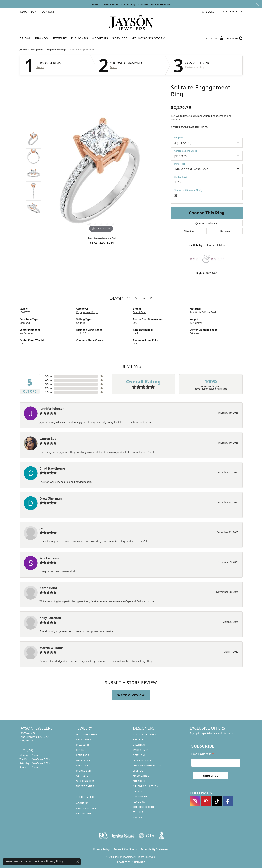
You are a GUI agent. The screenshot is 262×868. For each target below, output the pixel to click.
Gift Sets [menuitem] (82, 776)
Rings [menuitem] (80, 750)
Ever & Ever (140, 312)
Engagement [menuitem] (85, 740)
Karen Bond (48, 588)
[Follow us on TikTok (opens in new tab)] (217, 801)
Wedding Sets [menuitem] (86, 781)
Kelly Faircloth (50, 618)
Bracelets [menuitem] (83, 745)
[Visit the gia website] (147, 836)
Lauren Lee (48, 439)
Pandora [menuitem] (139, 802)
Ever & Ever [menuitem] (141, 750)
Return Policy (86, 814)
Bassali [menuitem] (138, 740)
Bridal (25, 38)
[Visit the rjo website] (103, 836)
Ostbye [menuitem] (138, 791)
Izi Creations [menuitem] (142, 760)
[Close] (257, 4)
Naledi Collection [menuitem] (146, 786)
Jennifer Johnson (52, 409)
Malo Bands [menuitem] (141, 776)
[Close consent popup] (78, 862)
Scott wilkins (49, 558)
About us (100, 38)
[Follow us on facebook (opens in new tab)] (228, 801)
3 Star (49, 384)
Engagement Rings (56, 50)
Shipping (189, 231)
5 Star (49, 376)
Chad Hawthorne (52, 468)
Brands (42, 38)
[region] (101, 174)
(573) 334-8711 (102, 243)
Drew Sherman (51, 498)
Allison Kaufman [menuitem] (145, 734)
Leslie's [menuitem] (138, 771)
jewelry (23, 50)
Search (40, 67)
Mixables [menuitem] (139, 781)
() (101, 376)
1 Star (49, 392)
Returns (225, 231)
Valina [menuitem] (138, 817)
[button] (28, 12)
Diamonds (80, 38)
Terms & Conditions (125, 849)
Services (120, 38)
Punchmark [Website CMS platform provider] (138, 862)
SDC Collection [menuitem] (144, 807)
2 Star (49, 388)
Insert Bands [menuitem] (85, 786)
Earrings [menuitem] (82, 766)
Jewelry (60, 38)
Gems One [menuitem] (139, 755)
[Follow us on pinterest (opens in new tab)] (206, 801)
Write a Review (131, 695)
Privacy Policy (86, 808)
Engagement (37, 50)
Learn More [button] (163, 4)
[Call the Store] (28, 741)
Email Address (203, 754)
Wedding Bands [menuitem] (87, 734)
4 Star (49, 380)
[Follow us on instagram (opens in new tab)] (195, 801)
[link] (48, 12)
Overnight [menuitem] (140, 797)
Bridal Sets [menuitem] (84, 771)
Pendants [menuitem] (83, 755)
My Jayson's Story (148, 38)
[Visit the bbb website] (161, 836)
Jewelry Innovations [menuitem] (148, 766)
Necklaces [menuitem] (83, 760)
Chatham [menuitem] (139, 745)
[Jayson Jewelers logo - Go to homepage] (131, 25)
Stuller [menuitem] (138, 812)
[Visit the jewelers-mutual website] (123, 836)
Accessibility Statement (155, 849)
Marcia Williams (52, 648)
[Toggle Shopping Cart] (235, 38)
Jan (42, 528)
